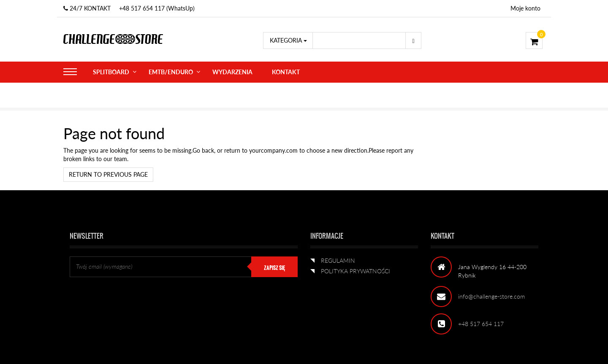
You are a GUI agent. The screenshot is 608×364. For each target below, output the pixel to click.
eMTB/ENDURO (171, 72)
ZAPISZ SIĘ (274, 268)
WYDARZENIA (232, 72)
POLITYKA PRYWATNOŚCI (356, 271)
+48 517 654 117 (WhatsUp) (157, 8)
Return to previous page (108, 174)
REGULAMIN (338, 260)
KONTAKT (286, 72)
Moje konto (525, 8)
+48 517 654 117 (481, 324)
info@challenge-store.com (491, 296)
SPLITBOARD (111, 72)
